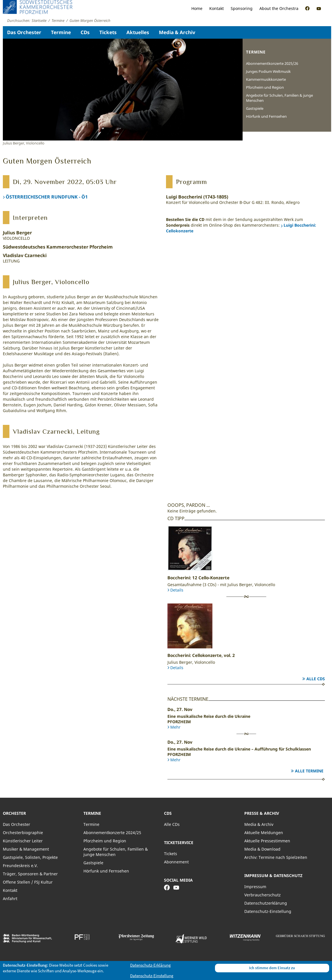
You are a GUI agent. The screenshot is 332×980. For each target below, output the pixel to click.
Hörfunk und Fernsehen (266, 116)
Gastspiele (255, 108)
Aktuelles (138, 32)
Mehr (175, 727)
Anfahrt (10, 899)
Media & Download (262, 849)
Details (177, 590)
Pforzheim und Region (265, 87)
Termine (61, 32)
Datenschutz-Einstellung (268, 911)
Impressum (255, 887)
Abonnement (176, 862)
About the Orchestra (279, 8)
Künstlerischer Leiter (23, 841)
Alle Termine (309, 771)
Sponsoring (242, 8)
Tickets (108, 32)
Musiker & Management (26, 849)
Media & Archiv (177, 32)
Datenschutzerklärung (266, 903)
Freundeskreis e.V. (20, 866)
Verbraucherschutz (263, 895)
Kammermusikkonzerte (266, 79)
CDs (85, 32)
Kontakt (217, 8)
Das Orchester (24, 32)
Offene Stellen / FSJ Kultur (28, 882)
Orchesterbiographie (23, 833)
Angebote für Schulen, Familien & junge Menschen (279, 98)
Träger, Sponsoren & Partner (30, 874)
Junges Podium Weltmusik (268, 71)
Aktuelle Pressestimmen (267, 841)
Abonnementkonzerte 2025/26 (272, 63)
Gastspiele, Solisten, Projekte (30, 857)
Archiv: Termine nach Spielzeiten (276, 857)
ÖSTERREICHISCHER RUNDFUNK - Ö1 (47, 197)
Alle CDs (316, 679)
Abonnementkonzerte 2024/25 (112, 833)
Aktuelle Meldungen (264, 833)
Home (197, 8)
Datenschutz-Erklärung (150, 965)
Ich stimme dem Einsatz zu (272, 968)
